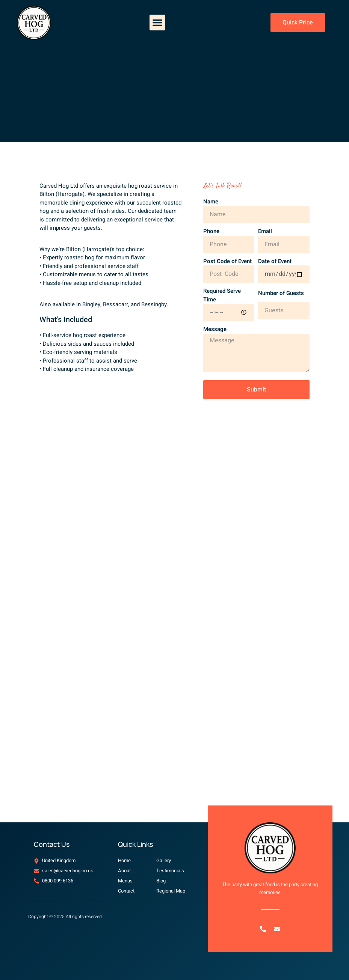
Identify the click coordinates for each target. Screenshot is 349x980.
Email (265, 231)
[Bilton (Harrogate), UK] (174, 689)
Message (215, 329)
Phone (211, 231)
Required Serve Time (222, 295)
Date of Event (275, 261)
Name (211, 202)
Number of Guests (281, 293)
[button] (157, 23)
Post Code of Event (227, 261)
